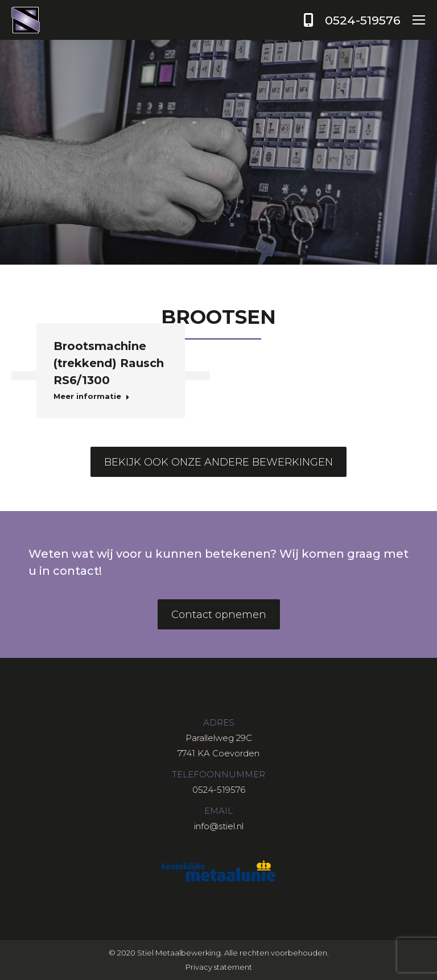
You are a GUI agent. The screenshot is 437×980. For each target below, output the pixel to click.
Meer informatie (92, 396)
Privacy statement (219, 967)
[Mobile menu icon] (419, 20)
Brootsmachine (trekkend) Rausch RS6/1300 (109, 363)
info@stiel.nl (219, 826)
